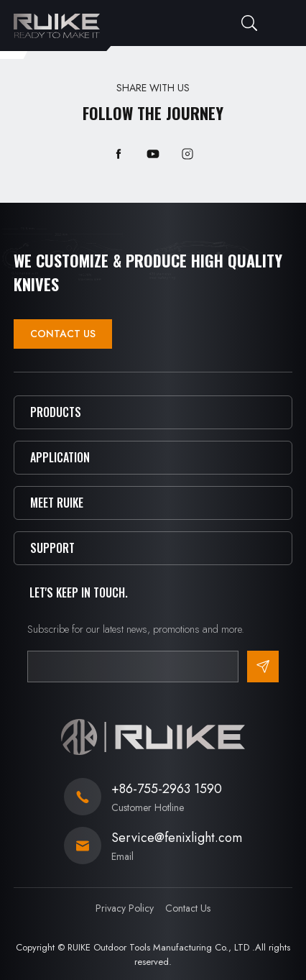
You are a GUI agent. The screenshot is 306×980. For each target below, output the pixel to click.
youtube (153, 154)
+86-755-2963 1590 (167, 789)
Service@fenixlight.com (177, 838)
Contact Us (63, 334)
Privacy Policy (125, 908)
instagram (187, 154)
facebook (119, 154)
